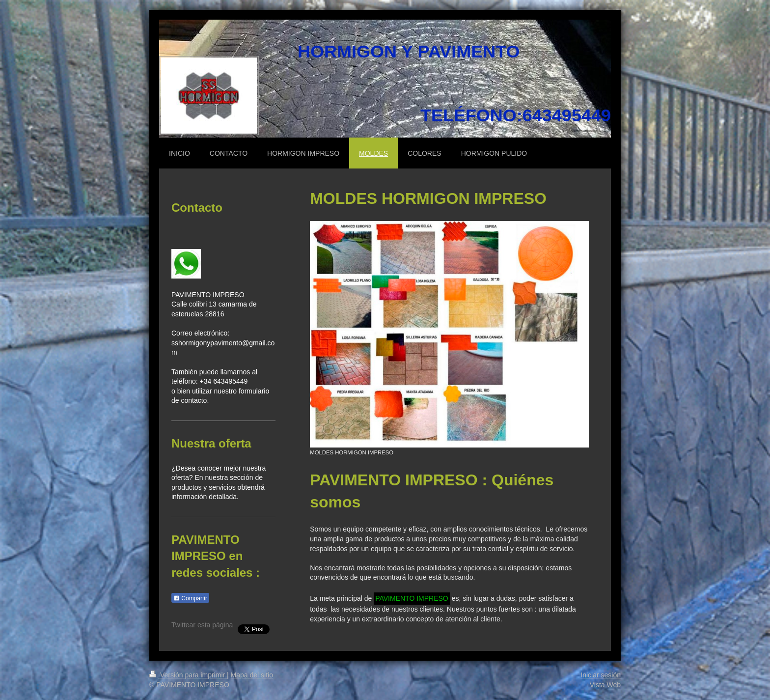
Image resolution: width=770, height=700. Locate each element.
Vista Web (605, 685)
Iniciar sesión (601, 675)
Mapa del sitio (252, 675)
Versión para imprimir (188, 675)
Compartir (190, 598)
